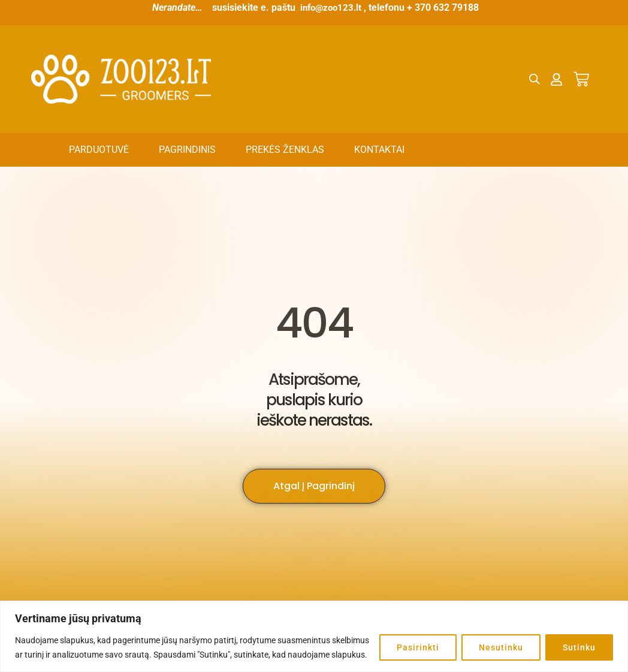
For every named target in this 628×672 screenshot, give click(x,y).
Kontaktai (379, 150)
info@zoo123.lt (330, 7)
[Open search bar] (535, 79)
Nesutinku (501, 647)
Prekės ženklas (285, 150)
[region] (314, 636)
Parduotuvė (99, 150)
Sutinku (579, 647)
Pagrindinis (187, 150)
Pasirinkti (418, 647)
